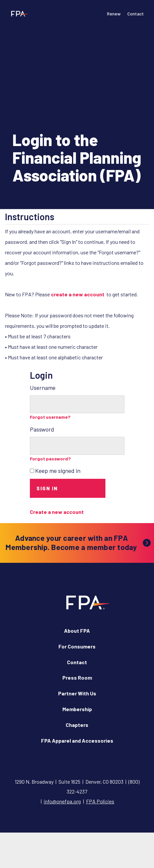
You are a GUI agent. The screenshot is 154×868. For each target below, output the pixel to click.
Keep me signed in (58, 471)
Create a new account (57, 512)
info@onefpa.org (62, 801)
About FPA (77, 631)
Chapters (77, 725)
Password (42, 429)
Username (43, 388)
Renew (114, 14)
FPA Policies (100, 801)
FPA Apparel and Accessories (77, 741)
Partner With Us (77, 693)
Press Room (77, 677)
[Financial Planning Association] (18, 13)
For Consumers (77, 646)
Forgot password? (50, 459)
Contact (136, 14)
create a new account (78, 294)
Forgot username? (50, 417)
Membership (77, 709)
